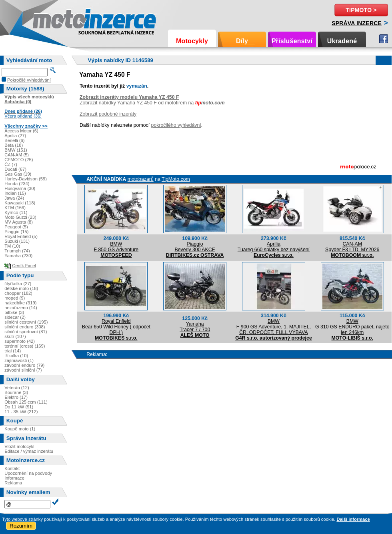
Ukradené (342, 41)
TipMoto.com (176, 179)
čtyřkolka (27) (18, 284)
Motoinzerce (50, 20)
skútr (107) (15, 336)
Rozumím (21, 526)
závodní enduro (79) (24, 365)
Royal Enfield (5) (21, 236)
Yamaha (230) (18, 256)
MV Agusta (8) (19, 222)
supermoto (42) (20, 341)
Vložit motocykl (19, 446)
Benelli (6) (14, 140)
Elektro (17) (16, 397)
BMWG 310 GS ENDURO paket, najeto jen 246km (352, 327)
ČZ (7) (11, 164)
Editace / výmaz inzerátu (29, 451)
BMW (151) (16, 150)
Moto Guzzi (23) (20, 217)
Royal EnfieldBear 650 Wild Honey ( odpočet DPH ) (116, 327)
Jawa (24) (14, 198)
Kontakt (12, 468)
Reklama (13, 483)
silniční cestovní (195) (26, 322)
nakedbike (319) (20, 303)
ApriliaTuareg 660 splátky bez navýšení (274, 247)
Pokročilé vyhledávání (29, 80)
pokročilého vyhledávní (176, 125)
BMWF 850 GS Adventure (116, 247)
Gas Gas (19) (18, 174)
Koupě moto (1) (20, 429)
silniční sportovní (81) (26, 332)
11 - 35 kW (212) (21, 412)
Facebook (384, 39)
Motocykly (192, 41)
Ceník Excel (24, 266)
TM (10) (12, 246)
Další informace (353, 519)
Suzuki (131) (17, 241)
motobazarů (141, 179)
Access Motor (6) (21, 131)
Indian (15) (15, 193)
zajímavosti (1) (19, 360)
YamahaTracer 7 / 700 (195, 327)
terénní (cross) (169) (25, 346)
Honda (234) (17, 184)
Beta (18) (14, 145)
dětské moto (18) (21, 288)
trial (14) (13, 351)
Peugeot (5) (16, 227)
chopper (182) (18, 293)
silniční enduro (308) (25, 327)
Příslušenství (292, 41)
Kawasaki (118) (20, 203)
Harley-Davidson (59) (26, 179)
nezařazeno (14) (21, 308)
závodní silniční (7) (23, 370)
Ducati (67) (15, 169)
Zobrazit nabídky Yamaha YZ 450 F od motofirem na (152, 103)
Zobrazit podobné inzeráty (108, 114)
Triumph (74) (17, 251)
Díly (242, 41)
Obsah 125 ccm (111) (26, 402)
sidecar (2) (15, 317)
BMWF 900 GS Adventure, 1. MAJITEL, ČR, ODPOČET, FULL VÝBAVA (274, 327)
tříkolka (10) (16, 356)
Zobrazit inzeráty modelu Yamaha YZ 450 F (129, 97)
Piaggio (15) (16, 232)
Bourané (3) (16, 392)
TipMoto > (361, 10)
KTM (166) (15, 208)
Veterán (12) (17, 388)
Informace (14, 478)
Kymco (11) (16, 212)
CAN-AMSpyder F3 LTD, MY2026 (352, 247)
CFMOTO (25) (19, 160)
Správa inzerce (357, 23)
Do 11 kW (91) (19, 407)
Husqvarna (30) (20, 188)
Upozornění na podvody (28, 473)
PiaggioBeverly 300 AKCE (195, 247)
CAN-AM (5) (17, 155)
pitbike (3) (14, 312)
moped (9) (15, 298)
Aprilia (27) (15, 136)
